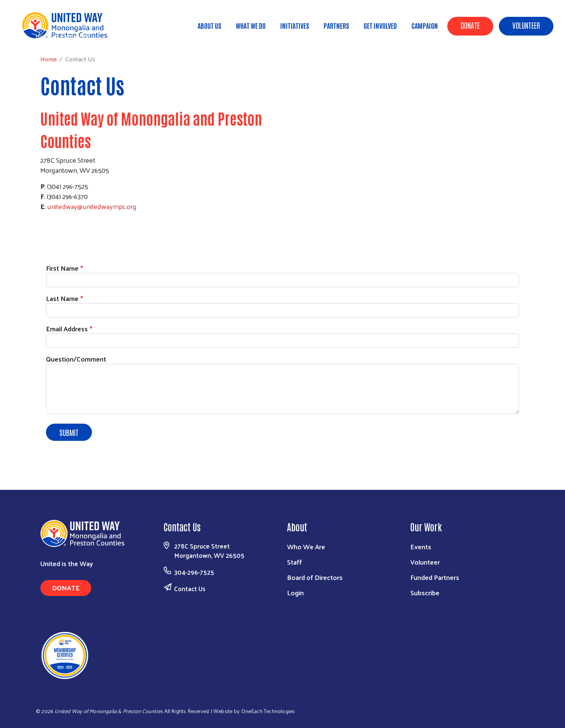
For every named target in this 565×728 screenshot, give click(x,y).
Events (421, 546)
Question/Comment (76, 359)
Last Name (62, 298)
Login (295, 592)
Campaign (425, 25)
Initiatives (295, 25)
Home (44, 36)
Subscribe (425, 592)
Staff (294, 562)
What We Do (251, 25)
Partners (336, 25)
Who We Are (306, 546)
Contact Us (190, 589)
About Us (209, 25)
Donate (470, 25)
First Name (62, 268)
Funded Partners (435, 577)
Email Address (67, 328)
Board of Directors (315, 577)
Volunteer (526, 25)
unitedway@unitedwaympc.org (92, 206)
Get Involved (380, 25)
